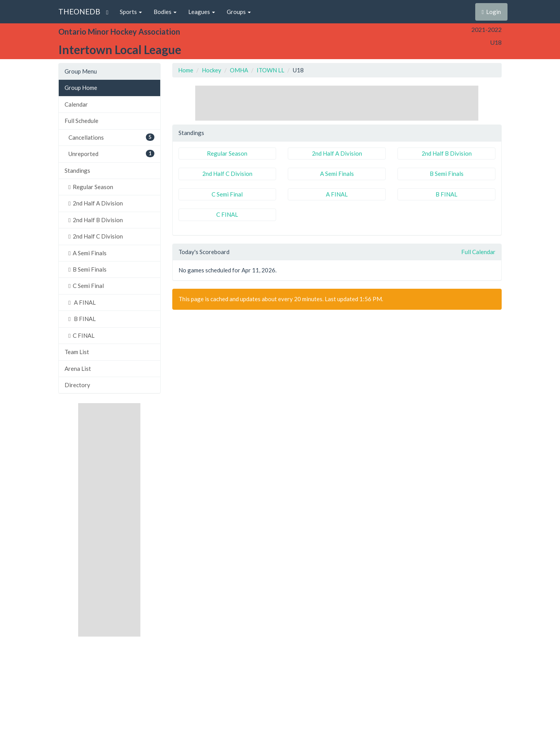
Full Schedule (81, 121)
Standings (77, 170)
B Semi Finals (87, 269)
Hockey (212, 70)
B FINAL (82, 319)
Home (186, 70)
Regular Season (91, 187)
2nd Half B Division (96, 220)
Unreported (111, 154)
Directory (77, 385)
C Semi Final (86, 286)
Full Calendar (478, 252)
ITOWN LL (270, 70)
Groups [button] (239, 12)
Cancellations (111, 137)
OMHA (239, 70)
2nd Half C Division (96, 236)
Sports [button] (131, 12)
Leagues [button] (202, 12)
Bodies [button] (165, 12)
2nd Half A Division (96, 203)
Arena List (78, 368)
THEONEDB (79, 11)
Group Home (81, 88)
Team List (77, 352)
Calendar (76, 104)
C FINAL (81, 335)
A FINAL (82, 302)
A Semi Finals (87, 253)
